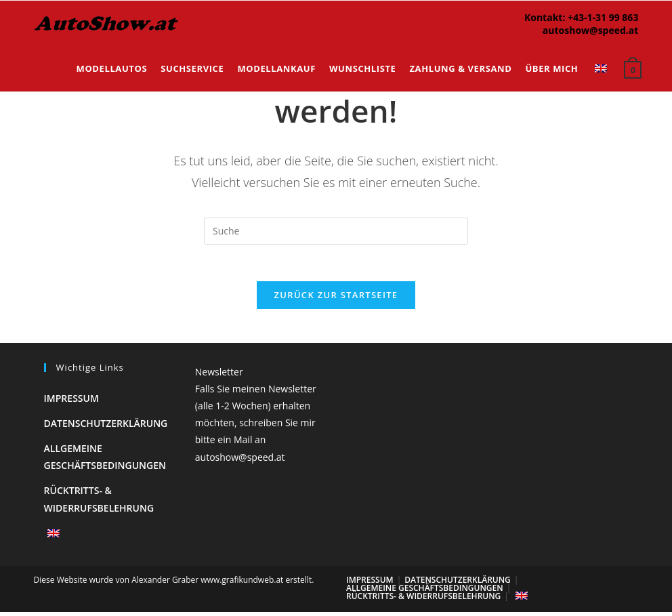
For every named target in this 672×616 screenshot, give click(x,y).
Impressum (71, 402)
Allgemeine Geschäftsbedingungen (425, 592)
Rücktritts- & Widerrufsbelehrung (423, 600)
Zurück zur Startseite (336, 299)
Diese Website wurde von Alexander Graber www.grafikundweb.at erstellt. (174, 584)
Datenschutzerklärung (106, 427)
